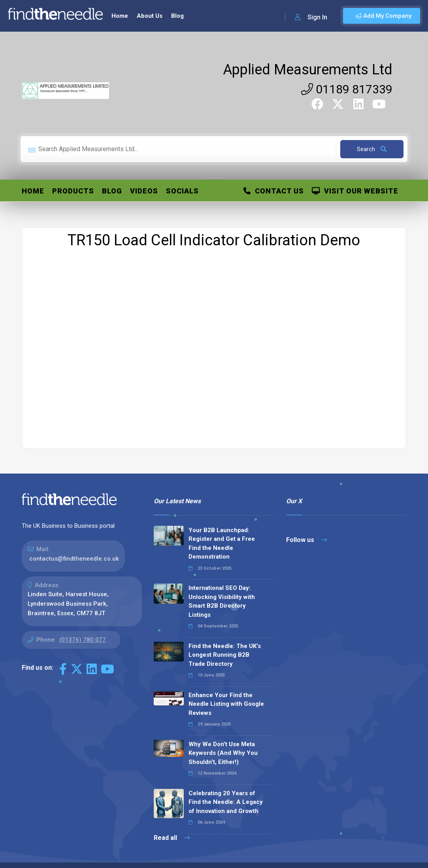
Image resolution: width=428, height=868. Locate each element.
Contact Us (274, 191)
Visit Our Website (355, 191)
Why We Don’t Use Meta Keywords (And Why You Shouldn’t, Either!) (223, 753)
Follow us (306, 540)
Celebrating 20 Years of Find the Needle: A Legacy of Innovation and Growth (226, 802)
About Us (150, 16)
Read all (172, 838)
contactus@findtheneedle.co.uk (74, 559)
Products (73, 191)
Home (120, 16)
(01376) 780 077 (83, 640)
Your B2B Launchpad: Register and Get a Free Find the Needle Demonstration (222, 544)
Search (372, 149)
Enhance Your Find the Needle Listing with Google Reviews (226, 704)
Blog (177, 16)
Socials (182, 191)
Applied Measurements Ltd (308, 70)
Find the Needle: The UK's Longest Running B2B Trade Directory (225, 655)
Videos (144, 191)
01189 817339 (347, 89)
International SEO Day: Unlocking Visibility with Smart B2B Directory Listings (222, 601)
